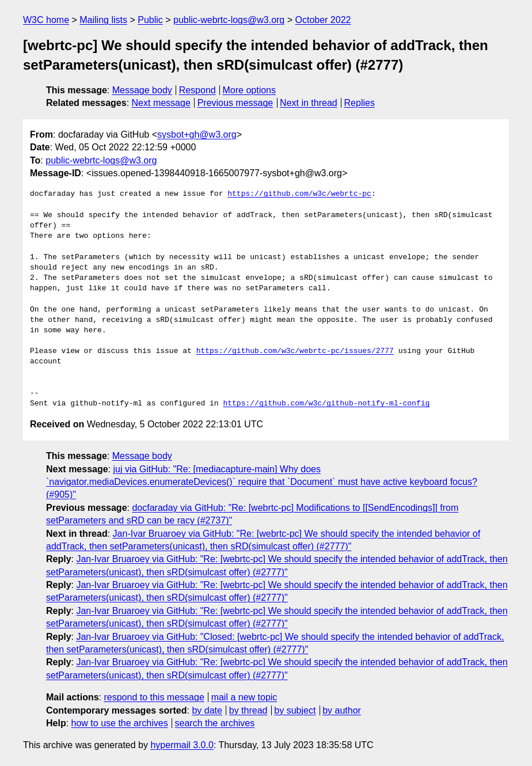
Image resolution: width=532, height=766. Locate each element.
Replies (360, 103)
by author (342, 710)
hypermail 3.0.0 (182, 745)
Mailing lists (103, 20)
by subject (295, 710)
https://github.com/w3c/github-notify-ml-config (326, 404)
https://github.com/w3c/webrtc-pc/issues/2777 (295, 351)
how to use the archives (120, 723)
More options (250, 90)
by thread (248, 710)
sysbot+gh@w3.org (197, 134)
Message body (142, 90)
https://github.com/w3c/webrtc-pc (299, 194)
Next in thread (309, 103)
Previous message (235, 103)
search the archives (215, 723)
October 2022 (323, 20)
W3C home (46, 20)
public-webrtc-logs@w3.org (229, 20)
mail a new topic (244, 697)
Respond (197, 90)
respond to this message (154, 697)
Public (150, 20)
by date (207, 710)
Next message (161, 103)
